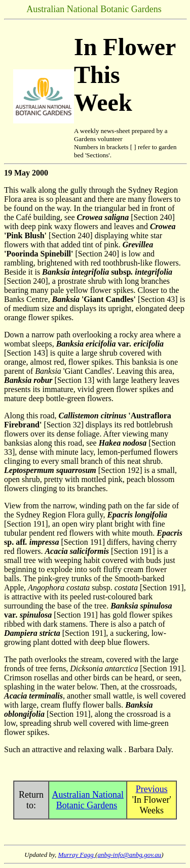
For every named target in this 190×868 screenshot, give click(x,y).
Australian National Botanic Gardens (88, 800)
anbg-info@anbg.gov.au (129, 855)
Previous (152, 789)
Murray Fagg (77, 855)
